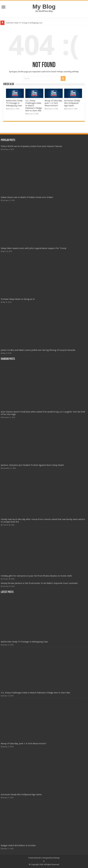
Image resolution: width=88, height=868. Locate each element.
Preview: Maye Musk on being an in (18, 299)
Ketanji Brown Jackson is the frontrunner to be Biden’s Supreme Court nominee (39, 583)
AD (40, 858)
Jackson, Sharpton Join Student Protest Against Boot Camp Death (32, 465)
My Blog (44, 7)
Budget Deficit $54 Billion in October (18, 845)
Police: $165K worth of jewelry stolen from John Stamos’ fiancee (31, 146)
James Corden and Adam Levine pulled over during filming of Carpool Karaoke (38, 350)
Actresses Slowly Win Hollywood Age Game (72, 103)
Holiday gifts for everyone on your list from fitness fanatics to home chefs (36, 576)
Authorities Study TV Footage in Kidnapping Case (24, 23)
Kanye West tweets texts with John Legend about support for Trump (34, 248)
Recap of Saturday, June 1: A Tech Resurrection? (54, 103)
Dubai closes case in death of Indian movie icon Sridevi (27, 197)
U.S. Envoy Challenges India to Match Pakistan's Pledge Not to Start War (34, 106)
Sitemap (56, 858)
